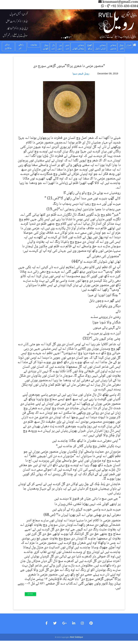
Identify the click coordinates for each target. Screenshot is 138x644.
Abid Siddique (76, 637)
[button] (10, 25)
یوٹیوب (34, 45)
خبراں (129, 45)
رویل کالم (121, 47)
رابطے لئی (21, 47)
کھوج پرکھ (90, 47)
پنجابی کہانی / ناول (100, 47)
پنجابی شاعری (113, 47)
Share (30, 594)
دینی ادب (67, 47)
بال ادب (53, 47)
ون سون (60, 47)
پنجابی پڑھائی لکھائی (78, 47)
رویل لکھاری (46, 47)
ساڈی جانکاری (8, 47)
